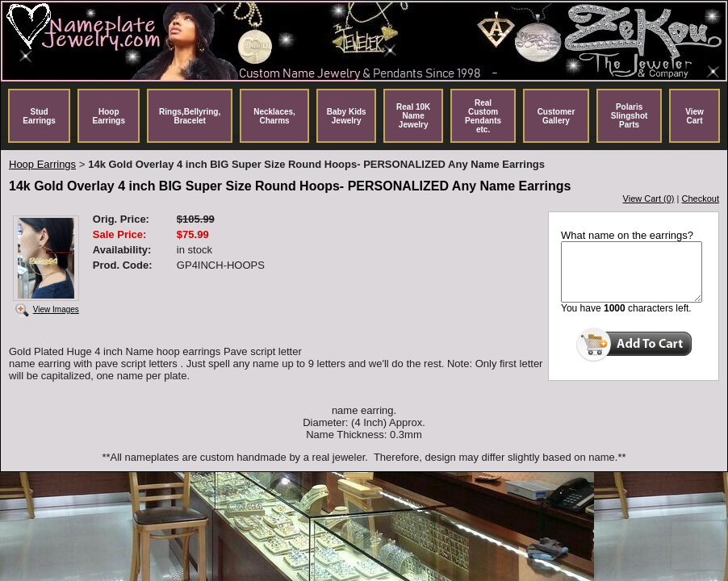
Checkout (701, 199)
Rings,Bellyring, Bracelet (190, 116)
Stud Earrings (39, 116)
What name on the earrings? (627, 235)
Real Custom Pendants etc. (483, 116)
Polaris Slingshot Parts (630, 116)
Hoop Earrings (109, 116)
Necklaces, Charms (274, 116)
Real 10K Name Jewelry (413, 116)
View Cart (695, 116)
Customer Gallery (556, 116)
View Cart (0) (649, 199)
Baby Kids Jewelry (347, 116)
